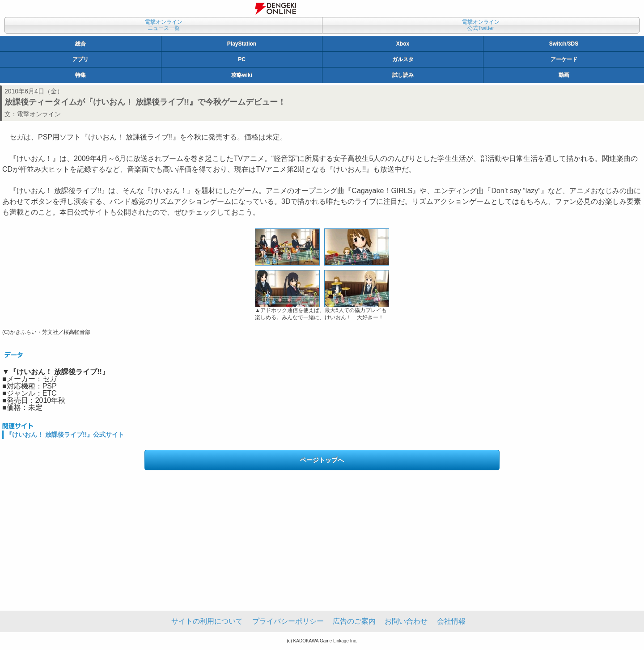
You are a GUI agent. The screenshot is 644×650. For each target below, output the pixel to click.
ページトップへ (322, 460)
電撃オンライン (39, 114)
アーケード (564, 59)
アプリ (80, 59)
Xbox (403, 44)
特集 (80, 75)
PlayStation (242, 44)
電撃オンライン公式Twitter (481, 25)
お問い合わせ (406, 621)
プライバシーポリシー (288, 621)
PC (242, 59)
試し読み (403, 75)
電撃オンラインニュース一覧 (164, 25)
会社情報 (451, 621)
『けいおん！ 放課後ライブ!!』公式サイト (65, 435)
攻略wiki (242, 75)
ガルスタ (403, 59)
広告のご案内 (354, 621)
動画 (564, 75)
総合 (80, 44)
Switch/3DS (564, 44)
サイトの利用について (207, 621)
